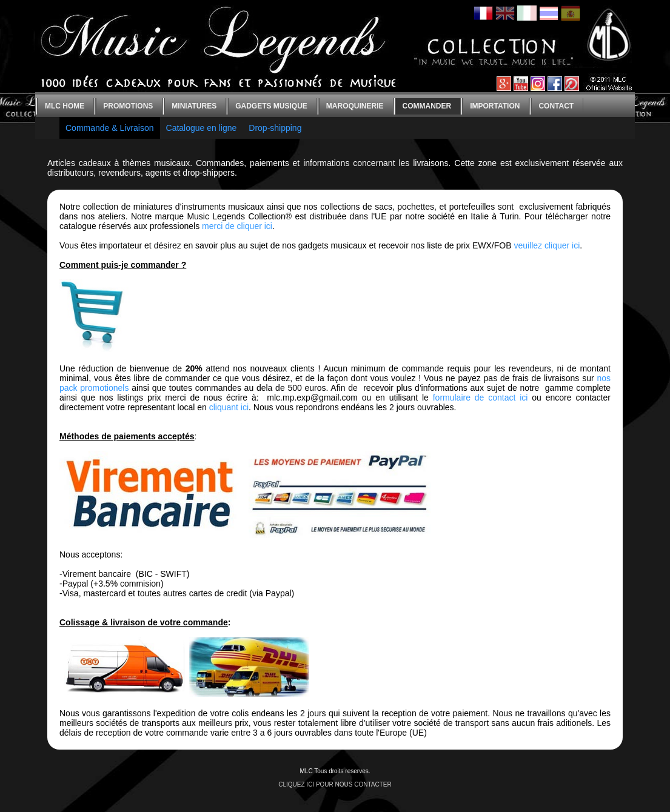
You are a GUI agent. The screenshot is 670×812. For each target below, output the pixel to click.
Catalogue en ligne (202, 128)
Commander (427, 106)
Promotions (128, 106)
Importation (495, 106)
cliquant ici (229, 407)
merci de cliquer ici (237, 226)
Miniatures (194, 106)
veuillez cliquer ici (547, 245)
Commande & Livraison (110, 128)
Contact (556, 106)
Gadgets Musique (271, 106)
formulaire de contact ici (481, 398)
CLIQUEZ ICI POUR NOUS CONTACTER (335, 784)
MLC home (65, 106)
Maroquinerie (355, 106)
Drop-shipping (275, 128)
